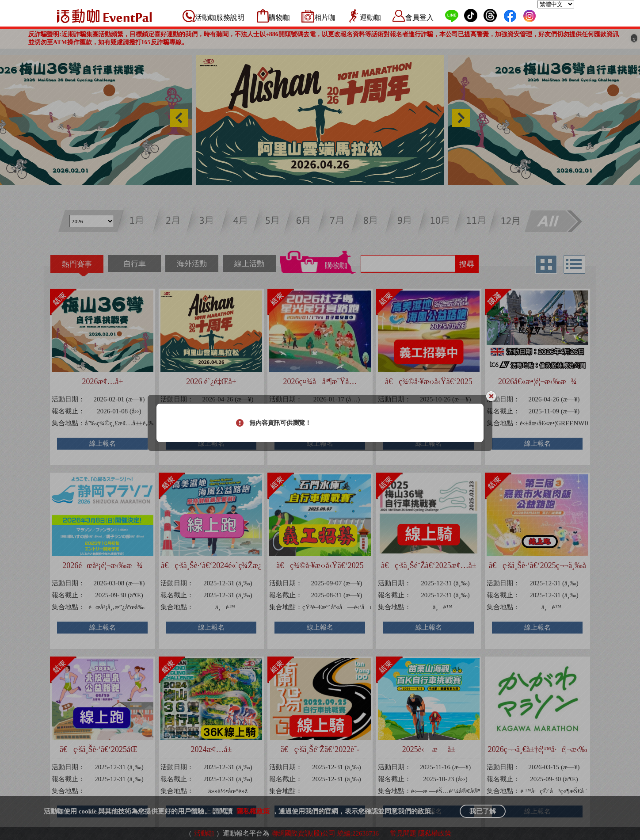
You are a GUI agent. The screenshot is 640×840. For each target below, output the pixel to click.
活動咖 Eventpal (104, 16)
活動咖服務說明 (220, 17)
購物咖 (279, 17)
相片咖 (325, 17)
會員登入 (419, 17)
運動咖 (370, 17)
